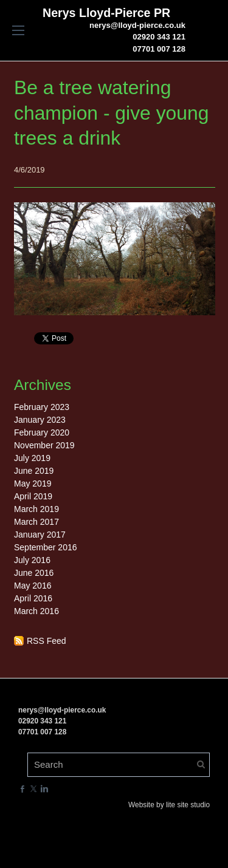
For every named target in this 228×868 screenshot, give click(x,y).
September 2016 (46, 547)
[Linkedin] (44, 789)
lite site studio (188, 805)
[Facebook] (22, 789)
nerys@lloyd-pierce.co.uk (137, 25)
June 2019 (34, 471)
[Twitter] (33, 789)
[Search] (119, 765)
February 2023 (42, 407)
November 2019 (44, 445)
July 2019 (32, 458)
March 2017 (36, 522)
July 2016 (32, 560)
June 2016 (34, 573)
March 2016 (36, 611)
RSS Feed (47, 641)
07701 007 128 (159, 49)
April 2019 (33, 496)
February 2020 (42, 432)
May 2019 (33, 484)
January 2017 (40, 535)
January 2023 (40, 420)
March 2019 (36, 509)
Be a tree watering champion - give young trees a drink (111, 113)
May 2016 (33, 586)
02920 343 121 (159, 37)
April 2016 (33, 598)
